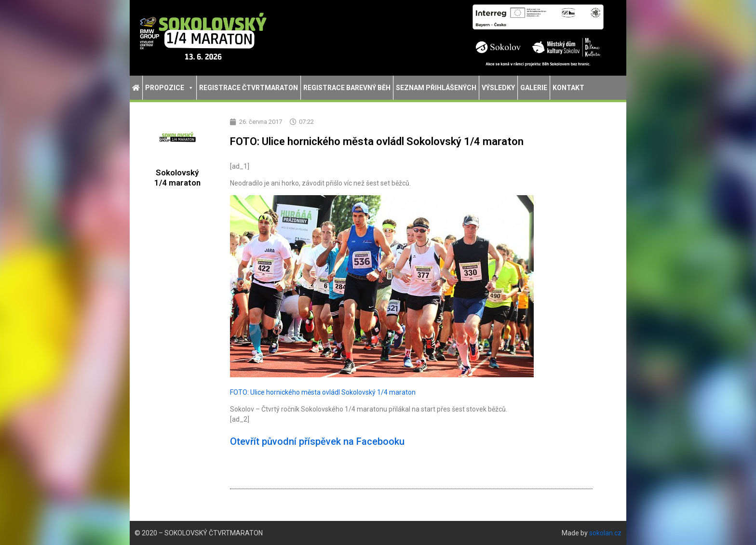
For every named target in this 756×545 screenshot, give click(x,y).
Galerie (534, 88)
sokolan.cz (605, 533)
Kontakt (568, 88)
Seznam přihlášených (436, 88)
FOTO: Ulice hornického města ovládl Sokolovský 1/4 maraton (323, 392)
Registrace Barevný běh (347, 88)
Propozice (169, 88)
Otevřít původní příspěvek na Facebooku (317, 441)
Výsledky (498, 88)
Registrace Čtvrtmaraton (249, 88)
